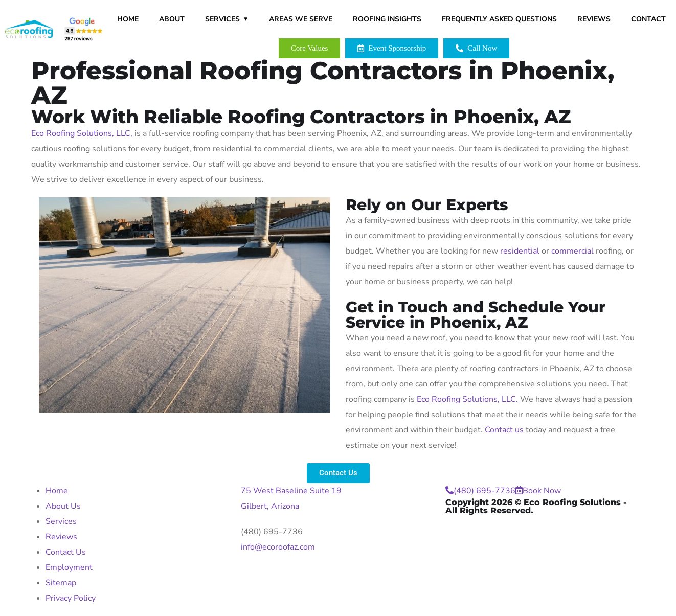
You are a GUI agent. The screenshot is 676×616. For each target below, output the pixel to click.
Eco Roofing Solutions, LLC (81, 133)
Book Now (538, 491)
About (172, 19)
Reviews (594, 19)
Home (128, 19)
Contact (648, 19)
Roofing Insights (387, 19)
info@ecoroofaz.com (278, 547)
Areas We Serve (301, 19)
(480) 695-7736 (272, 532)
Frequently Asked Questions (499, 19)
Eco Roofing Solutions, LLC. (467, 399)
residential (520, 251)
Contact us (504, 430)
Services (222, 19)
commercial (572, 251)
